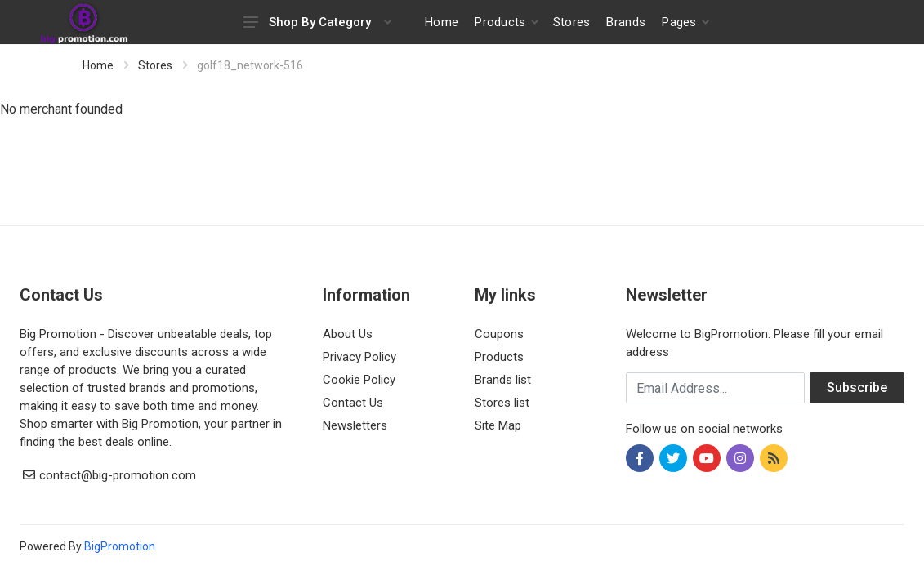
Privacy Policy (359, 357)
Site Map (498, 425)
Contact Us (353, 403)
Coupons (499, 334)
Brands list (503, 380)
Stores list (502, 403)
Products (499, 357)
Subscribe (857, 388)
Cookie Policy (359, 380)
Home (98, 65)
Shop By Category (317, 22)
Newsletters (355, 425)
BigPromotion (120, 546)
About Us (348, 334)
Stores (155, 65)
